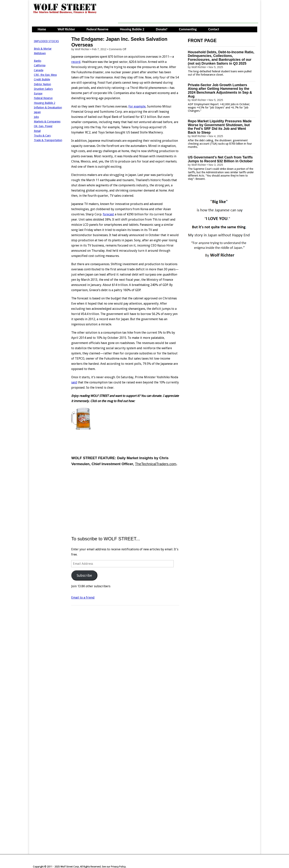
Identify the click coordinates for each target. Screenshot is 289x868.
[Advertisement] (188, 14)
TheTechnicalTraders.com (156, 464)
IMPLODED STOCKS (46, 41)
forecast (108, 214)
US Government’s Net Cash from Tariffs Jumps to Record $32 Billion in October (220, 159)
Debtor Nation (42, 84)
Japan (37, 112)
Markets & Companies (47, 122)
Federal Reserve (97, 29)
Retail (37, 131)
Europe (38, 93)
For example (137, 106)
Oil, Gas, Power (43, 126)
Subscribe (84, 575)
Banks (38, 61)
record (76, 62)
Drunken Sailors (43, 89)
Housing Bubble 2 (132, 29)
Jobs (36, 117)
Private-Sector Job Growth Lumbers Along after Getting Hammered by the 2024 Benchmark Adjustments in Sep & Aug (220, 91)
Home (42, 29)
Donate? (162, 29)
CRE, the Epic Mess (45, 75)
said (74, 382)
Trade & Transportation (48, 140)
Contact (214, 29)
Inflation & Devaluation (48, 107)
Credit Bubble (42, 79)
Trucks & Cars (42, 136)
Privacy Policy (118, 867)
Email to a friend (83, 598)
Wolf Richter (66, 29)
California (40, 65)
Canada (39, 70)
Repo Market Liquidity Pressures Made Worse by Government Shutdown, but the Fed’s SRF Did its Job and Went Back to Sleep (220, 127)
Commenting (188, 29)
